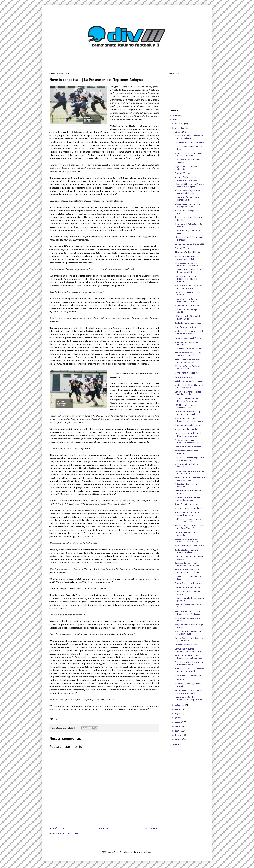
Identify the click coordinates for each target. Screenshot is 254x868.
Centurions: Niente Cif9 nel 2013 (189, 244)
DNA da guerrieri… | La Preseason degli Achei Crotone (186, 279)
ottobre (179, 132)
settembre (180, 705)
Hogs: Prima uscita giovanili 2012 (189, 676)
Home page (104, 828)
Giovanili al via (181, 680)
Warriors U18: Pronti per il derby (189, 508)
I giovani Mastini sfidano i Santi (188, 587)
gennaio (179, 739)
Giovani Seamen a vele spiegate (189, 583)
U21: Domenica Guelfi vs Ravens (189, 381)
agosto (178, 709)
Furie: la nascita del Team (186, 645)
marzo (178, 731)
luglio (178, 714)
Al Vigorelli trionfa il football (187, 306)
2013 (175, 116)
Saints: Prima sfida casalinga (187, 373)
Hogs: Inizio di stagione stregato (189, 425)
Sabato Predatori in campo (186, 504)
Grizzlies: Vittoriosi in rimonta (188, 447)
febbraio (179, 735)
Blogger (149, 852)
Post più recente (58, 828)
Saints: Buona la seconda (186, 429)
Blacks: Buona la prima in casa (188, 323)
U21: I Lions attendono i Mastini (189, 349)
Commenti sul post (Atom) (70, 833)
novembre (180, 128)
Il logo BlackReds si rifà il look (188, 252)
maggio (179, 722)
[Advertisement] (187, 770)
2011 (175, 745)
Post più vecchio (151, 828)
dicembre (180, 124)
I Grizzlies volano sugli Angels (188, 338)
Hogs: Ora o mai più (183, 377)
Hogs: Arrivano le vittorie (186, 327)
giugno (179, 718)
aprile (178, 727)
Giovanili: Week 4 (183, 173)
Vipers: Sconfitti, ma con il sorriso (189, 546)
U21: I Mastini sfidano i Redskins (189, 143)
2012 (175, 120)
